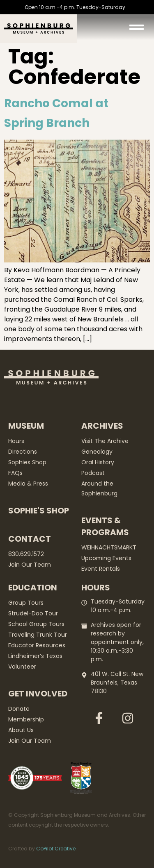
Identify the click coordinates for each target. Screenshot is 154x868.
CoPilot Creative (56, 849)
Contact (30, 539)
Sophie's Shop (39, 511)
